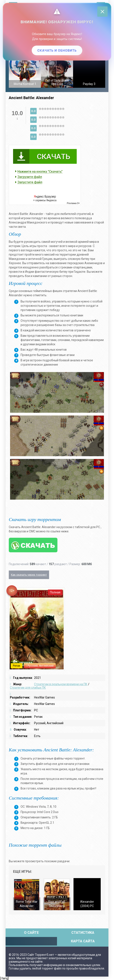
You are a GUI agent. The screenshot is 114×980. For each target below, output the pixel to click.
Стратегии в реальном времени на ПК (61, 684)
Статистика (83, 933)
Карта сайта (83, 941)
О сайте (31, 933)
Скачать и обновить (57, 50)
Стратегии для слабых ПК (28, 688)
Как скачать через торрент (29, 575)
